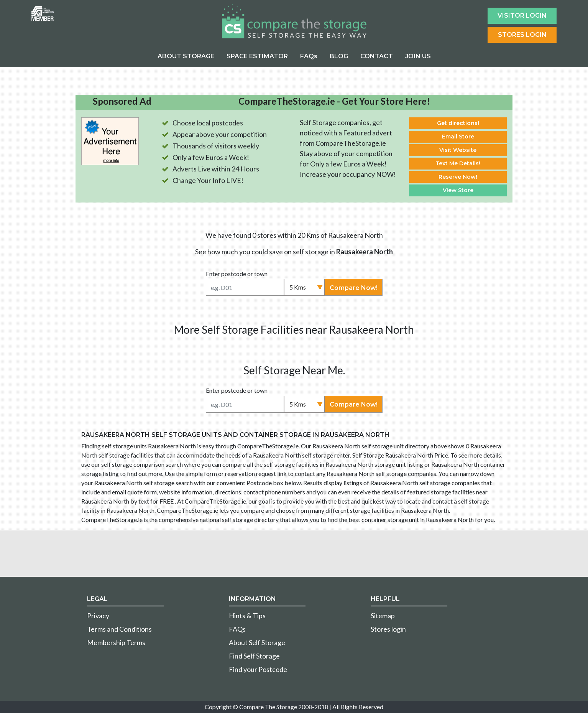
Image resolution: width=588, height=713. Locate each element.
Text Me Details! (458, 163)
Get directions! (458, 123)
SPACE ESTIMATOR (257, 56)
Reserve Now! (458, 177)
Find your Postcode (258, 669)
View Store (458, 190)
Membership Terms (116, 642)
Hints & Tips (247, 616)
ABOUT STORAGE (186, 56)
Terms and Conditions (119, 629)
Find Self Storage (254, 656)
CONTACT (377, 56)
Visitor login (522, 16)
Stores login (388, 629)
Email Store (458, 137)
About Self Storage (257, 642)
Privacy (98, 616)
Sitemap (383, 616)
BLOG (339, 56)
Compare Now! (354, 288)
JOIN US (418, 56)
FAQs (309, 56)
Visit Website (458, 150)
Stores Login (522, 35)
